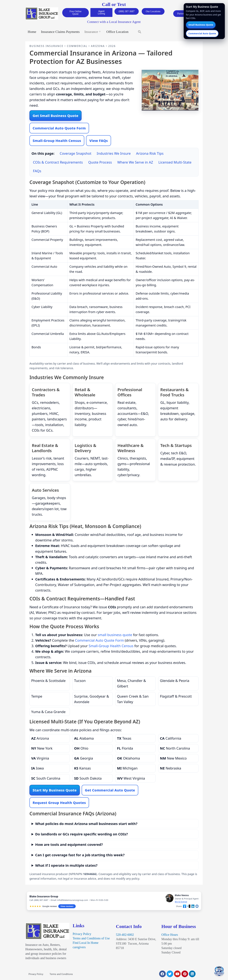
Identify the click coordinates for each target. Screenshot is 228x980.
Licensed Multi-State (175, 163)
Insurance (93, 32)
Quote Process (100, 163)
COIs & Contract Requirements (58, 163)
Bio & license (181, 902)
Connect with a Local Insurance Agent (114, 22)
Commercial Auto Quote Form (59, 129)
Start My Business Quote (55, 791)
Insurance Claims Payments (60, 32)
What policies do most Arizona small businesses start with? (86, 824)
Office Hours (170, 935)
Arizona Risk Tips (150, 154)
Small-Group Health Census (57, 141)
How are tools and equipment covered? (69, 845)
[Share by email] (197, 907)
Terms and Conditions (61, 975)
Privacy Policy (82, 934)
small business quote (115, 635)
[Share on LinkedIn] (193, 907)
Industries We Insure (114, 154)
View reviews (67, 907)
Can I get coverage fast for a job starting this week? (80, 855)
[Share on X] (189, 907)
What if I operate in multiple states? (66, 866)
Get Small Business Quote (55, 116)
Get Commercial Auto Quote (110, 791)
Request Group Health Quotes (59, 803)
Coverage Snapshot (76, 154)
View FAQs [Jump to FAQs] (99, 141)
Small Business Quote (201, 25)
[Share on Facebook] (185, 907)
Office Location (117, 32)
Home (32, 32)
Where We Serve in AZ (135, 163)
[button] (140, 32)
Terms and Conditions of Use (91, 939)
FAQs (37, 171)
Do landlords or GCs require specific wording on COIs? (81, 835)
